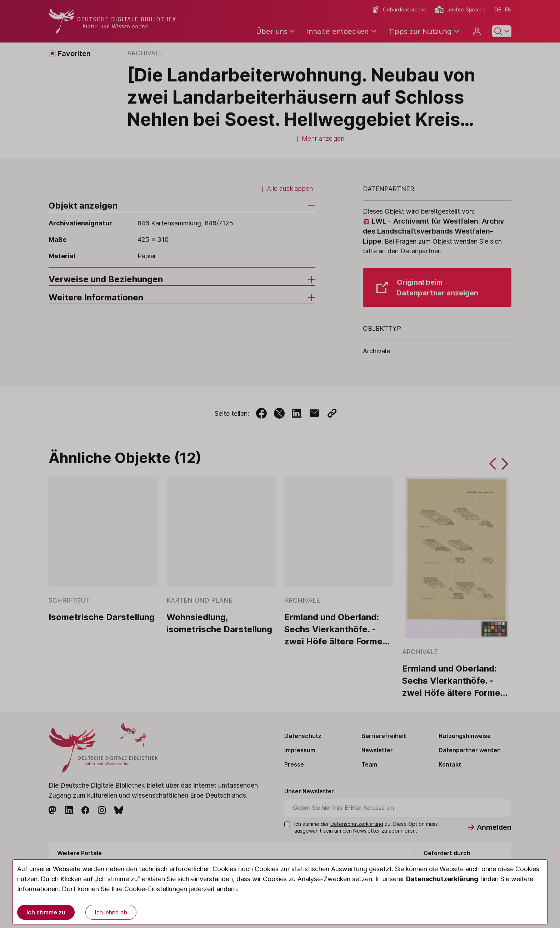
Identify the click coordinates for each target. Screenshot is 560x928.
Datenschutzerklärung (442, 879)
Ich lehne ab (111, 912)
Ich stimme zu (46, 912)
